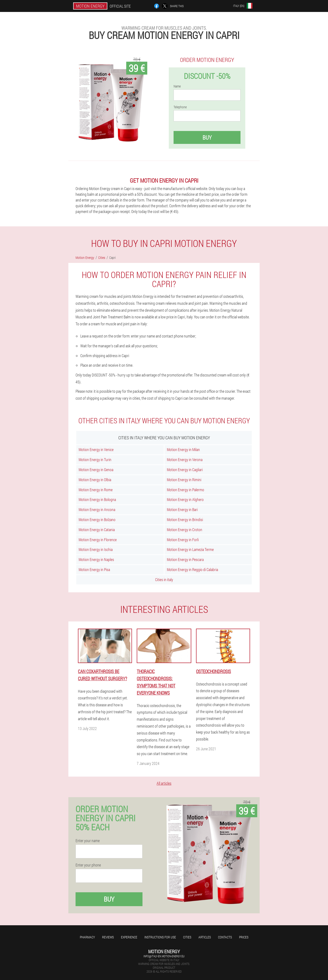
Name (177, 86)
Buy (207, 137)
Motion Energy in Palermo (186, 490)
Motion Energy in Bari (182, 509)
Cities (187, 937)
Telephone (180, 107)
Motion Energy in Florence (98, 540)
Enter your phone (88, 865)
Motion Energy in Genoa (96, 470)
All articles (164, 783)
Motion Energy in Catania (97, 530)
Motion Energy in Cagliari (185, 470)
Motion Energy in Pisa (94, 569)
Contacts (225, 937)
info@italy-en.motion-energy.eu (164, 956)
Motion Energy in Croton (185, 530)
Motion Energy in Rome (96, 490)
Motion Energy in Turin (95, 460)
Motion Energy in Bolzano (97, 520)
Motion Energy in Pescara (185, 559)
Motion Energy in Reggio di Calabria (192, 569)
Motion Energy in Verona (185, 460)
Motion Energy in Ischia (96, 549)
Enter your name (88, 841)
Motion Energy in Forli (183, 540)
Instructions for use (160, 937)
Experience (129, 937)
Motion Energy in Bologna (97, 499)
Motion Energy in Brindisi (185, 520)
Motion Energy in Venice (96, 449)
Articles (205, 937)
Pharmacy (87, 937)
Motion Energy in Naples (96, 559)
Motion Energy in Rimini (184, 480)
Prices (244, 937)
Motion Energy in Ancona (97, 509)
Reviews (108, 937)
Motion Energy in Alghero (185, 499)
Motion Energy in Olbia (95, 480)
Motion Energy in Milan (183, 449)
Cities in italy (164, 580)
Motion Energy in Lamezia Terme (190, 549)
